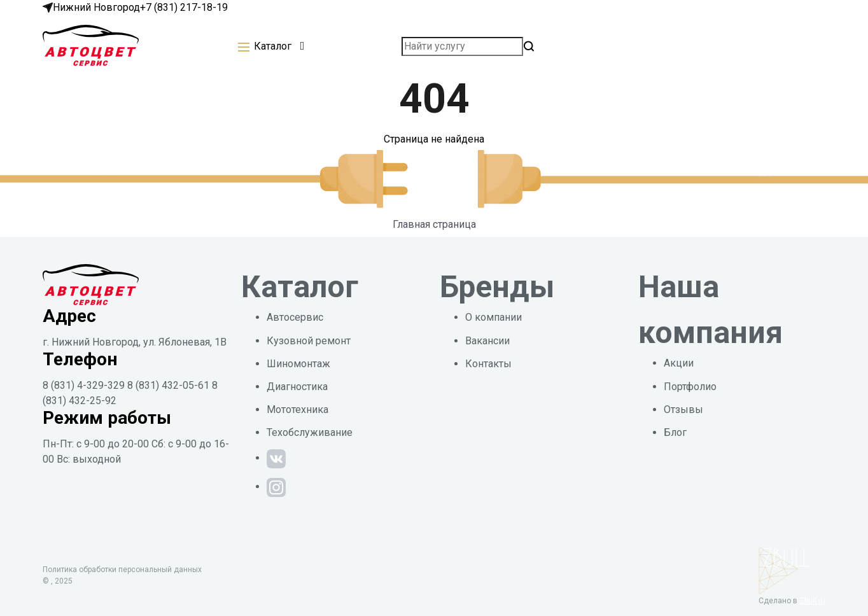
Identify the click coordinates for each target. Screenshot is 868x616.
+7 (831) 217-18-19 (184, 7)
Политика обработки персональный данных (122, 570)
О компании (493, 317)
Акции (679, 363)
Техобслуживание (310, 432)
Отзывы (683, 409)
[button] (270, 46)
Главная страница (434, 224)
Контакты (488, 364)
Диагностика (297, 387)
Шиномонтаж (298, 364)
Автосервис (295, 317)
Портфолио (690, 387)
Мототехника (297, 409)
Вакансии (487, 341)
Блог (675, 432)
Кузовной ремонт (309, 341)
